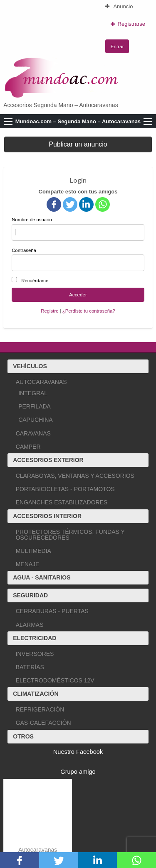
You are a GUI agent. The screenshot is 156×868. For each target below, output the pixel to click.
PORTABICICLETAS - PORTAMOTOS (65, 489)
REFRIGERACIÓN (40, 709)
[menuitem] (128, 6)
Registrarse (128, 24)
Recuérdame (35, 281)
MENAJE (28, 564)
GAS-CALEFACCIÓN (43, 723)
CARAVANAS (33, 433)
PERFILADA (35, 406)
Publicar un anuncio (78, 144)
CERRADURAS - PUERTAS (52, 611)
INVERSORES (35, 654)
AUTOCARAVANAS (41, 382)
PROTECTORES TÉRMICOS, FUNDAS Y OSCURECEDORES (70, 535)
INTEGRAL (33, 393)
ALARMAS (30, 625)
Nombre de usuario (78, 229)
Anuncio (119, 6)
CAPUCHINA (35, 420)
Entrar (117, 46)
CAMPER (28, 447)
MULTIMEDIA (33, 551)
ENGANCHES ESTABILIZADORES (62, 502)
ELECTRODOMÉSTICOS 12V (55, 680)
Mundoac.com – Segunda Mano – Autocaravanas (78, 121)
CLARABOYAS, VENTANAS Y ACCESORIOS (75, 476)
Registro (50, 311)
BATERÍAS (30, 667)
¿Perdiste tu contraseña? (89, 311)
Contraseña (78, 259)
